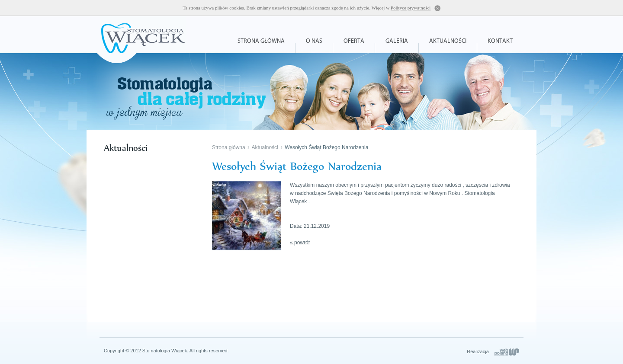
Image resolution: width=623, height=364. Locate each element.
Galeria (397, 41)
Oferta (354, 41)
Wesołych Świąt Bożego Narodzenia (326, 147)
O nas (314, 41)
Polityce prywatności (411, 8)
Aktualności (448, 41)
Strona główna (261, 41)
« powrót (300, 243)
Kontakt (500, 41)
